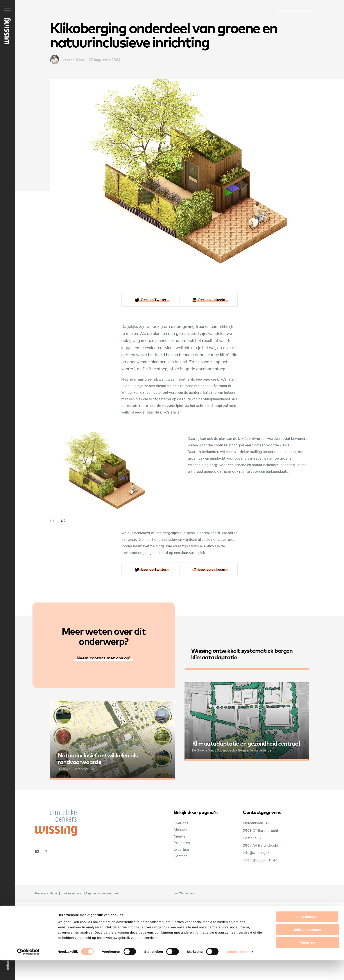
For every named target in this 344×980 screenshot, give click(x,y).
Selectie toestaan (307, 949)
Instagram (46, 851)
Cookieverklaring (72, 893)
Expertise (181, 849)
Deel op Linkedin (212, 300)
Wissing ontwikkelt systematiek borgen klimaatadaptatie (242, 654)
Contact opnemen (293, 10)
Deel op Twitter (154, 300)
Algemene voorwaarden (102, 893)
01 (52, 521)
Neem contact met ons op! (103, 658)
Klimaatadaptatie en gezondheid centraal (246, 743)
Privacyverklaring (47, 893)
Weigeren (307, 962)
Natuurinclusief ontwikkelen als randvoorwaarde (98, 758)
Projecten (182, 843)
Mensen (180, 830)
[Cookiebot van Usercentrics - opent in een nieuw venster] (28, 971)
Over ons (181, 823)
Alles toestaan (307, 936)
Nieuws (180, 836)
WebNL (184, 893)
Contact (180, 856)
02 (63, 521)
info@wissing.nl (256, 853)
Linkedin (37, 851)
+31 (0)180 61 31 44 (260, 860)
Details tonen (237, 971)
